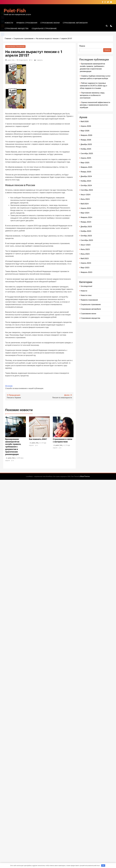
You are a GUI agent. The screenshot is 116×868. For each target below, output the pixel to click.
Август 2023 (85, 245)
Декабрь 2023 (86, 227)
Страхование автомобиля (75, 23)
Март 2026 (85, 131)
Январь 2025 (86, 172)
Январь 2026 (86, 140)
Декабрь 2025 (86, 144)
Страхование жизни (50, 23)
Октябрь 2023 (86, 236)
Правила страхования (27, 23)
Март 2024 (85, 213)
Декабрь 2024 (86, 176)
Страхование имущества (17, 29)
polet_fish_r (12, 60)
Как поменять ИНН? (38, 439)
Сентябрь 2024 (87, 190)
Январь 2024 (86, 222)
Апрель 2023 (86, 263)
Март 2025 (85, 163)
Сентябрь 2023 (87, 240)
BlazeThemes (85, 476)
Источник (9, 386)
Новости (9, 23)
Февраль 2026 (86, 135)
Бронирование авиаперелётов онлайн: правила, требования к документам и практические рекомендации (13, 447)
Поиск (82, 46)
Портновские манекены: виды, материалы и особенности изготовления (92, 95)
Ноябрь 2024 (86, 181)
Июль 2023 (85, 249)
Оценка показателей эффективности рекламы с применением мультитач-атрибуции (95, 105)
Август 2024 (85, 195)
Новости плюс (86, 295)
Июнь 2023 (85, 254)
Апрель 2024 (86, 208)
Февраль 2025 (86, 167)
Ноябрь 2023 (86, 231)
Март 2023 (85, 268)
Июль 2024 (85, 199)
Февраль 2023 (86, 272)
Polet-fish (15, 11)
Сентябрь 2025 (87, 153)
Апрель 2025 (86, 158)
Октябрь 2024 (86, 185)
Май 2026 (85, 121)
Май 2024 (85, 204)
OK (103, 866)
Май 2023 (85, 258)
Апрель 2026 (86, 126)
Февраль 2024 (86, 217)
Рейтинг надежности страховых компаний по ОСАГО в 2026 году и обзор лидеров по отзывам (93, 86)
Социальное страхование (44, 29)
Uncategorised (86, 286)
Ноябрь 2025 (86, 149)
